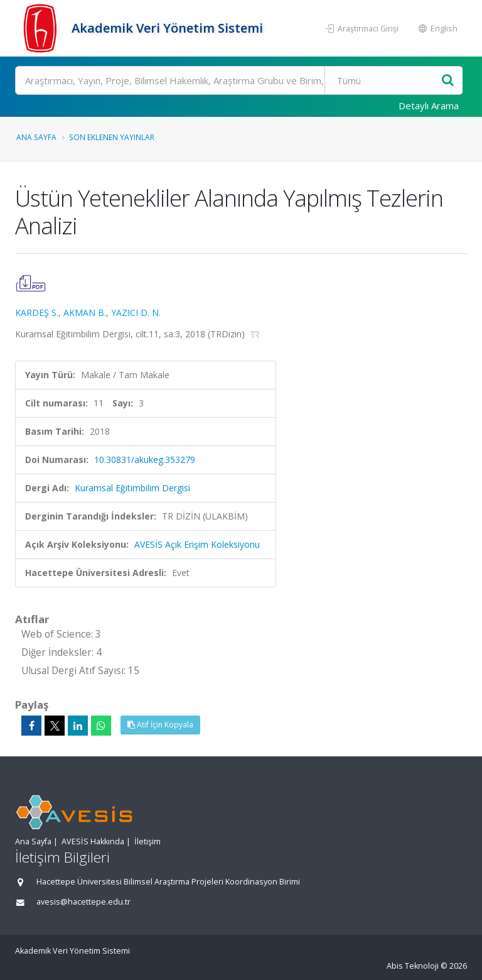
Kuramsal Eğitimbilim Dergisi (132, 488)
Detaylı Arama (429, 106)
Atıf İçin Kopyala (160, 725)
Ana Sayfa (36, 137)
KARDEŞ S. (37, 313)
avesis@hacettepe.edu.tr (83, 902)
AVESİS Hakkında (93, 841)
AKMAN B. (85, 313)
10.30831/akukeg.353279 (145, 460)
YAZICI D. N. (136, 313)
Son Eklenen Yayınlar (112, 137)
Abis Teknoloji (413, 966)
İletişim (147, 841)
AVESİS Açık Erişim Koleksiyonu (197, 544)
